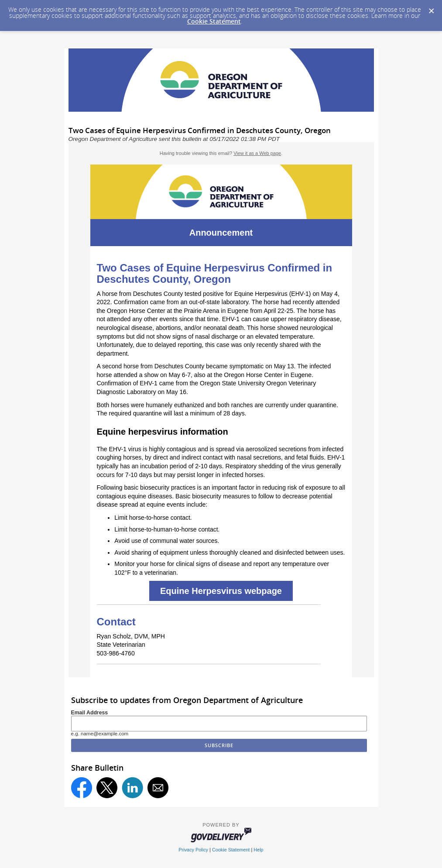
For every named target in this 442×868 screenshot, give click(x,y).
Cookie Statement (214, 21)
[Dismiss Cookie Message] (431, 8)
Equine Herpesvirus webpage (221, 591)
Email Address (90, 713)
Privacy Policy (193, 850)
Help (258, 850)
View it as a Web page (257, 153)
